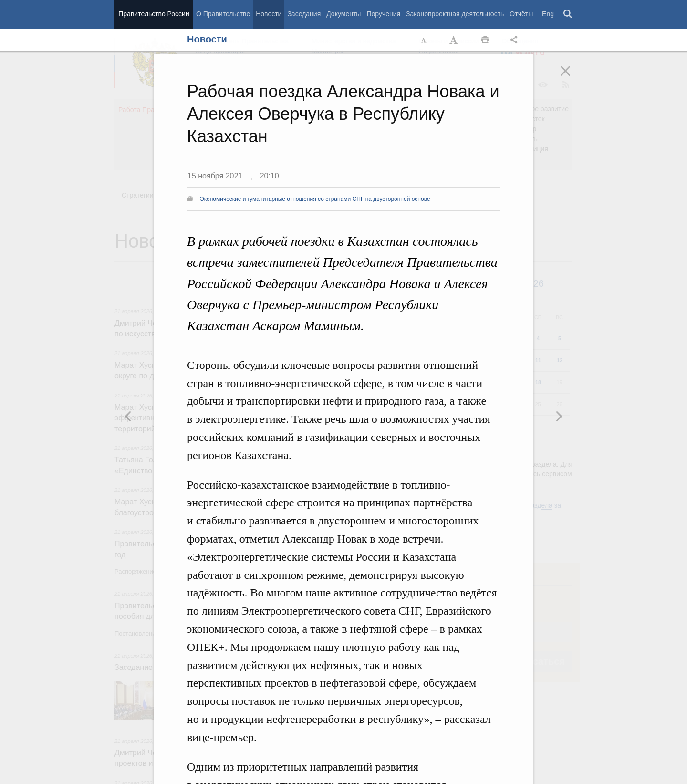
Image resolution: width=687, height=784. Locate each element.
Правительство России (154, 14)
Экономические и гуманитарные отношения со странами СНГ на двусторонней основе (315, 199)
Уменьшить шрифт (424, 40)
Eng (548, 14)
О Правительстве (223, 14)
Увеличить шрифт (455, 40)
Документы (343, 14)
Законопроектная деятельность (455, 14)
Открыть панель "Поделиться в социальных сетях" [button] (516, 40)
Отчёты (521, 14)
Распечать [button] (485, 40)
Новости (269, 14)
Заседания (304, 14)
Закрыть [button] (572, 77)
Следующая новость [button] (128, 416)
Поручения (383, 14)
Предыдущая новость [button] (559, 416)
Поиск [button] (568, 14)
